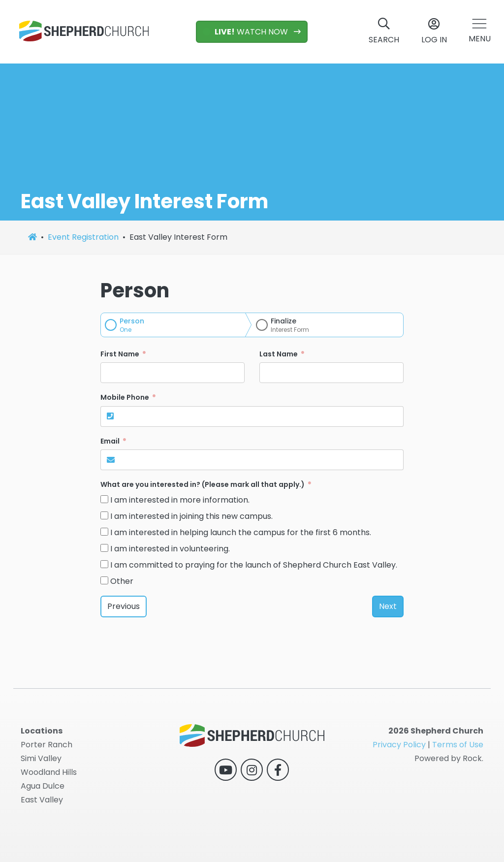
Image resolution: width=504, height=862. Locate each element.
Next (388, 606)
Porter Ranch (47, 745)
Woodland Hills (49, 772)
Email (111, 441)
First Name (121, 354)
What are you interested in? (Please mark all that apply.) (203, 484)
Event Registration (83, 237)
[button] (480, 32)
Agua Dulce (43, 786)
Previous (124, 606)
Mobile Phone (126, 397)
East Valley (42, 800)
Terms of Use (458, 745)
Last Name (279, 354)
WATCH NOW (246, 32)
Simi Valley (41, 758)
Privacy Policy (399, 745)
